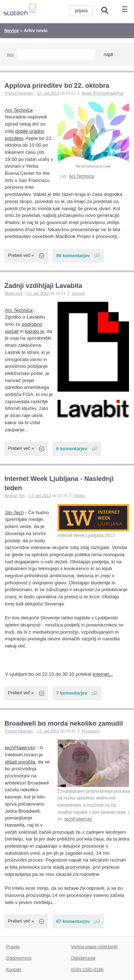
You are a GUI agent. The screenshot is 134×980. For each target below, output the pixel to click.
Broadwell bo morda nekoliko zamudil (63, 723)
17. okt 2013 (48, 93)
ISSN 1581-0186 (87, 970)
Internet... (103, 674)
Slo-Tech (14, 512)
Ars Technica (81, 176)
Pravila (13, 947)
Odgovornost (19, 958)
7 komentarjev (72, 693)
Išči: (11, 55)
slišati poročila (20, 762)
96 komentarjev (73, 256)
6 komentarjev (72, 449)
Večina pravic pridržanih (95, 947)
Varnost (78, 293)
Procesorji (91, 731)
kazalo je (34, 331)
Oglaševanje (83, 958)
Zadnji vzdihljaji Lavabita (43, 286)
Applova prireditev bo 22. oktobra (57, 85)
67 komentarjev (73, 921)
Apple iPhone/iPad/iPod (103, 93)
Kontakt (14, 970)
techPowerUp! (78, 819)
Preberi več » (21, 255)
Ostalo (79, 496)
